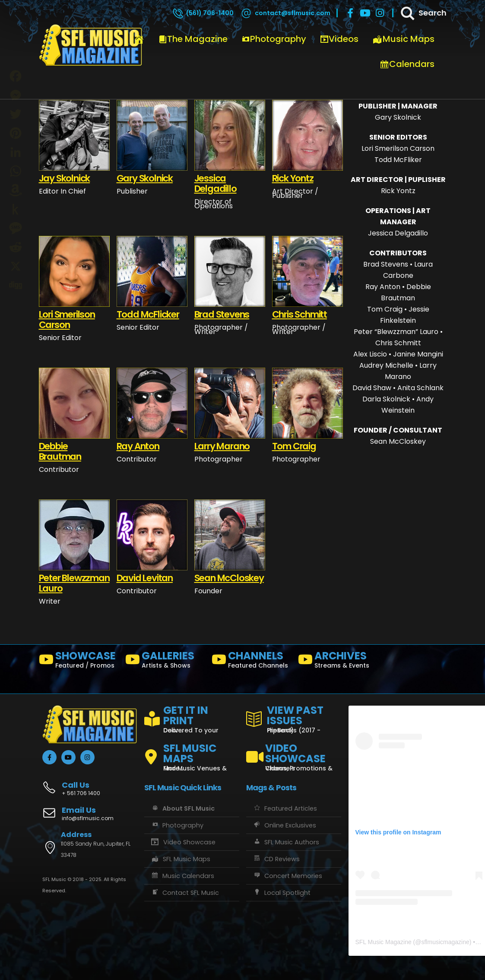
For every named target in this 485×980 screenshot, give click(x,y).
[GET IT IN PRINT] (192, 718)
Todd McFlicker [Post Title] (148, 314)
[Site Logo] (91, 45)
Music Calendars (183, 876)
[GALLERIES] (165, 662)
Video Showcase (183, 842)
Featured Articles (285, 808)
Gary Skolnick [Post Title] (145, 178)
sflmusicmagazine (445, 942)
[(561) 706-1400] (203, 13)
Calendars (407, 64)
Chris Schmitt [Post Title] (300, 314)
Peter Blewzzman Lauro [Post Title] (74, 583)
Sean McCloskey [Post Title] (229, 578)
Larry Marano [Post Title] (222, 446)
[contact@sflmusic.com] (285, 13)
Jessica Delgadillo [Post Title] (216, 183)
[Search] (423, 13)
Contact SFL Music (185, 893)
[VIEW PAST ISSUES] (294, 718)
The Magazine (193, 39)
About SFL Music (183, 808)
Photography (274, 39)
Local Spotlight (282, 893)
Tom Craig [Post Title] (294, 446)
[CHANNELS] (251, 662)
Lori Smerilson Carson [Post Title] (67, 320)
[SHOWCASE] (79, 662)
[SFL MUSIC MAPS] (192, 754)
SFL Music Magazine (384, 942)
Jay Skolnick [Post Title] (65, 178)
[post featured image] (74, 135)
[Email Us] (90, 815)
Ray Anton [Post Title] (138, 446)
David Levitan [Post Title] (145, 578)
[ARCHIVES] (338, 662)
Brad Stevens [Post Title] (222, 314)
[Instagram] (380, 13)
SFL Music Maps (181, 859)
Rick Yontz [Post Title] (293, 178)
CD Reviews (276, 859)
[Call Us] (90, 784)
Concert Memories (287, 876)
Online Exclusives (284, 825)
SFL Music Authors (286, 842)
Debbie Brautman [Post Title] (60, 451)
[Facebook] (350, 13)
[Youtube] (365, 13)
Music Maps (403, 39)
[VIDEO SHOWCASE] (294, 754)
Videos (339, 39)
